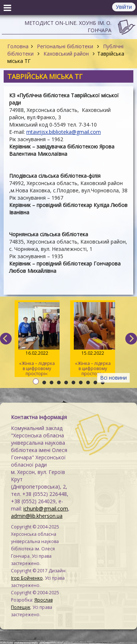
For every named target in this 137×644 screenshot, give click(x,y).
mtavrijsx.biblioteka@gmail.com (64, 132)
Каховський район (66, 54)
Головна (18, 46)
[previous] (6, 339)
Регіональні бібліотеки (65, 46)
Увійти (124, 7)
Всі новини (113, 378)
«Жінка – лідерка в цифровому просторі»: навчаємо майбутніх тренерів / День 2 (93, 340)
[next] (131, 339)
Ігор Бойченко (27, 578)
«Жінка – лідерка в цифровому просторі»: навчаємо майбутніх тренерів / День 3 (37, 340)
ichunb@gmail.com (46, 509)
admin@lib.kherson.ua (37, 516)
